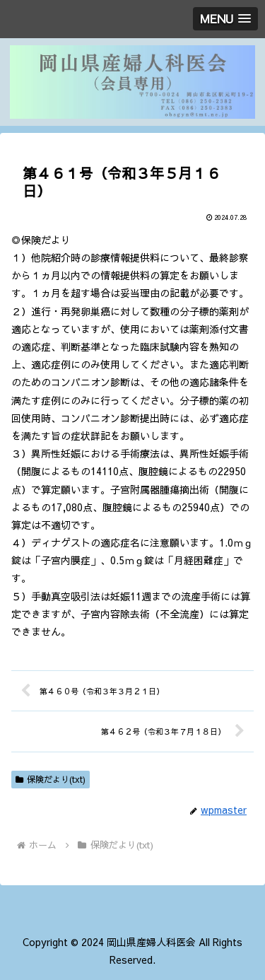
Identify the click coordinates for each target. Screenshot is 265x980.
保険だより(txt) (51, 779)
